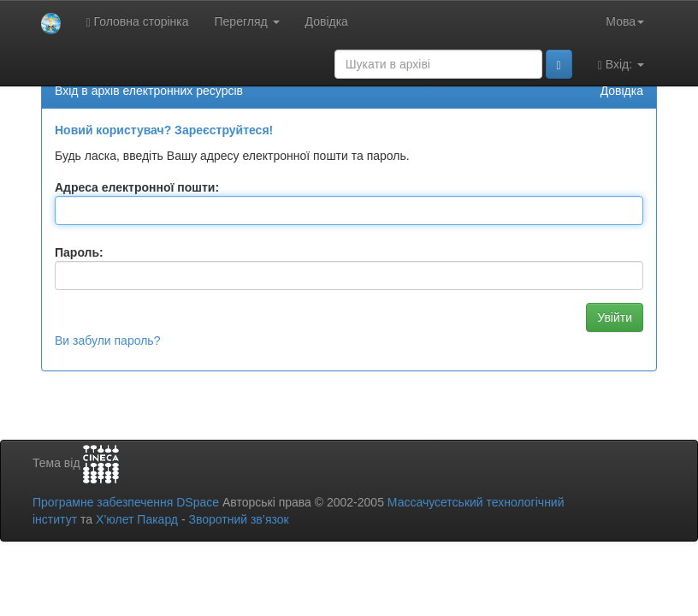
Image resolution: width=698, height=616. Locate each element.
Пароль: (79, 252)
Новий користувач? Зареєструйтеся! (164, 130)
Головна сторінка (138, 22)
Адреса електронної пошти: (137, 187)
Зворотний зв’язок (238, 519)
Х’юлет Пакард (137, 519)
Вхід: (621, 65)
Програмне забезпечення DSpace (126, 502)
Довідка (327, 21)
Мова (625, 21)
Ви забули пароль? (107, 341)
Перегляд (247, 21)
